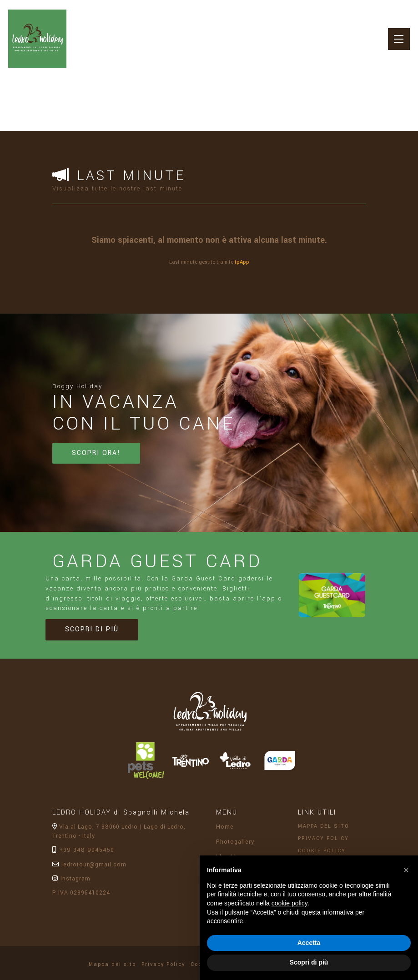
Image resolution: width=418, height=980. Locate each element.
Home (224, 834)
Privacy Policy (325, 846)
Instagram (71, 885)
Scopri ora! (94, 461)
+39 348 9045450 (81, 857)
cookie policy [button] (290, 903)
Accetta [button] (309, 943)
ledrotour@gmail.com (89, 871)
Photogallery (235, 849)
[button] (406, 870)
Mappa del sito (325, 832)
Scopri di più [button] (309, 962)
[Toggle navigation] (396, 42)
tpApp (242, 262)
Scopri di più (90, 637)
